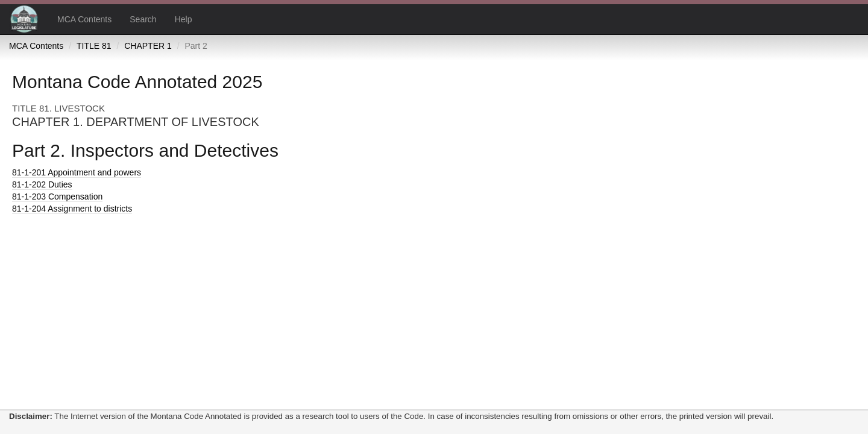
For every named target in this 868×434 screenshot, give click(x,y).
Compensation (57, 197)
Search (143, 19)
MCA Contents (84, 19)
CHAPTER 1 (148, 46)
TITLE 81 (94, 46)
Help (184, 19)
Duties (42, 184)
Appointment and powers (77, 172)
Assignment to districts (72, 209)
